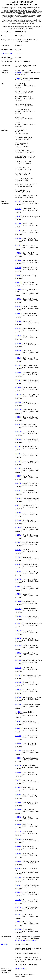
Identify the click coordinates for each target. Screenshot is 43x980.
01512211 (18, 624)
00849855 (18, 231)
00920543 (18, 697)
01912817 (18, 609)
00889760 (18, 795)
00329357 (18, 238)
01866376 (18, 424)
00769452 (18, 72)
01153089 (18, 321)
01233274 (18, 787)
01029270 (18, 780)
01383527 (18, 432)
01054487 (18, 802)
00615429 (18, 572)
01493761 (18, 483)
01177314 (18, 900)
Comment (5, 944)
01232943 (18, 469)
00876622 (18, 253)
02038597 (18, 705)
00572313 (18, 380)
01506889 (18, 417)
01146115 (18, 505)
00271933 (18, 594)
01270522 (18, 461)
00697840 (18, 275)
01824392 (18, 373)
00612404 (18, 260)
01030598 (18, 839)
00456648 (18, 365)
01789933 (18, 343)
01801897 (18, 861)
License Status (6, 53)
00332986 (18, 751)
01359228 (18, 328)
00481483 (18, 758)
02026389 (18, 922)
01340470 (18, 675)
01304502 (18, 929)
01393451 (18, 491)
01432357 (18, 402)
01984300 (18, 773)
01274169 (18, 336)
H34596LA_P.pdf (20, 969)
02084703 (18, 351)
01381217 (18, 314)
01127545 (18, 542)
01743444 (18, 557)
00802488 (18, 646)
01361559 (18, 587)
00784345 (18, 498)
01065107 (18, 907)
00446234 (18, 712)
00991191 (18, 690)
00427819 (18, 299)
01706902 (18, 810)
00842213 (18, 869)
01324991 (18, 224)
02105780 (18, 854)
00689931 (18, 616)
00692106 (18, 410)
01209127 (18, 395)
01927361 (18, 743)
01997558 (18, 846)
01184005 (18, 683)
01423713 (18, 209)
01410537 (18, 660)
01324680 (18, 446)
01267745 (18, 283)
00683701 (18, 765)
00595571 (18, 885)
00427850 (18, 387)
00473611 (18, 454)
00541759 (18, 638)
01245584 (18, 832)
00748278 (18, 728)
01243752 (18, 579)
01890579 (18, 306)
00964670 (18, 216)
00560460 (18, 439)
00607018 (18, 653)
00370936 (18, 878)
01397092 (18, 824)
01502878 (18, 550)
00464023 (18, 721)
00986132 (18, 358)
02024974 (18, 915)
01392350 (18, 476)
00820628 (18, 201)
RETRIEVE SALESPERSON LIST (26, 940)
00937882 (18, 513)
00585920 (18, 817)
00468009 (18, 268)
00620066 (18, 78)
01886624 (18, 565)
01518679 (18, 246)
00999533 (18, 668)
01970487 (18, 736)
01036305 (18, 520)
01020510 (18, 535)
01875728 (18, 528)
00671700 (18, 290)
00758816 (18, 892)
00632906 (18, 601)
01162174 (18, 631)
